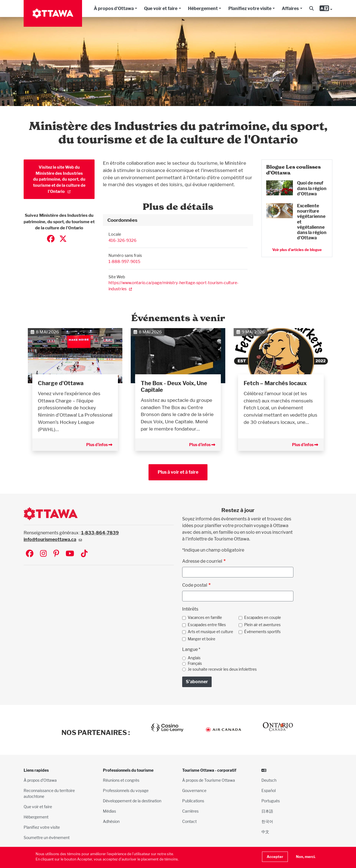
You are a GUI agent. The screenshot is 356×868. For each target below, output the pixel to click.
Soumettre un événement (47, 838)
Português (271, 801)
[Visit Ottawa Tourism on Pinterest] (56, 554)
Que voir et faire (161, 8)
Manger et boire (202, 639)
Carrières (190, 811)
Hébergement (203, 8)
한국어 (267, 821)
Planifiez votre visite (250, 8)
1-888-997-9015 (124, 261)
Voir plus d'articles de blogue (297, 250)
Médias (109, 811)
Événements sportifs (262, 632)
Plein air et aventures (262, 625)
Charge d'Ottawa (61, 383)
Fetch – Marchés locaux (275, 383)
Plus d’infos (99, 445)
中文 (265, 832)
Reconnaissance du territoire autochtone (49, 793)
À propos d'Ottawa (114, 8)
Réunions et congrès (121, 780)
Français (195, 663)
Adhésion (111, 821)
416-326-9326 (123, 240)
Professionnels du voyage (126, 790)
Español (269, 790)
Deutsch (269, 780)
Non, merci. (306, 857)
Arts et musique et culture (210, 632)
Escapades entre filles (207, 625)
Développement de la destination (132, 801)
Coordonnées (122, 220)
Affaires (290, 8)
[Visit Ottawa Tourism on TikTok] (84, 554)
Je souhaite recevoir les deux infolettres (222, 669)
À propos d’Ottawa (40, 780)
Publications (193, 801)
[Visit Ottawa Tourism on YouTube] (70, 554)
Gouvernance (194, 790)
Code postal (195, 585)
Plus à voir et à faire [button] (178, 472)
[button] (311, 9)
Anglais (194, 658)
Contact (189, 821)
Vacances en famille (205, 618)
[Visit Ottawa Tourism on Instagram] (43, 554)
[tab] (178, 220)
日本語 (267, 811)
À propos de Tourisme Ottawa (209, 780)
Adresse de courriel (202, 561)
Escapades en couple (263, 618)
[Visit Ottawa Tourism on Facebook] (30, 554)
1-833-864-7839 (100, 533)
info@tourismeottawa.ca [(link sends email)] (53, 539)
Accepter (275, 857)
